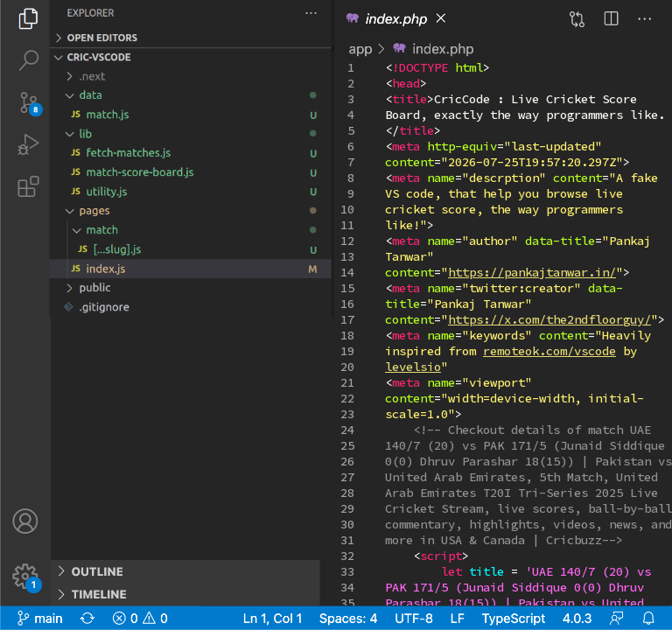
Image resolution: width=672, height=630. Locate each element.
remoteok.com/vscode (549, 351)
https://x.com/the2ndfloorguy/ (549, 319)
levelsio (413, 367)
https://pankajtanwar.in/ (532, 272)
